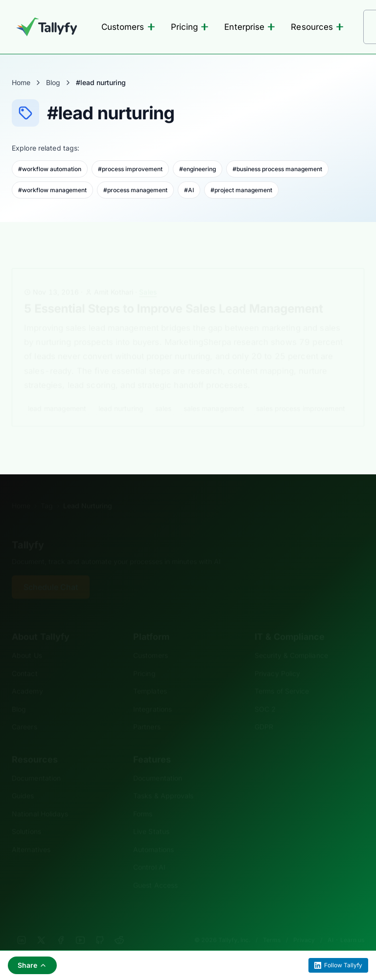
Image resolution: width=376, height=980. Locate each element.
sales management (214, 393)
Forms (143, 799)
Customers (128, 27)
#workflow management (52, 190)
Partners (147, 712)
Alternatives (31, 835)
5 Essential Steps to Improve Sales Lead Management (174, 294)
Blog (53, 82)
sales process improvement (301, 393)
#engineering (198, 169)
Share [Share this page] (32, 965)
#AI (189, 190)
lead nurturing (121, 393)
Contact (25, 658)
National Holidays (40, 799)
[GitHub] (100, 925)
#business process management (277, 169)
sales (164, 393)
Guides (23, 781)
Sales (148, 277)
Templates (150, 676)
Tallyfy (28, 530)
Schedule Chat (51, 572)
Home (21, 82)
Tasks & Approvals (163, 781)
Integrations (153, 694)
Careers (24, 712)
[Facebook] (61, 925)
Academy (27, 676)
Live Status (151, 816)
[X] (41, 925)
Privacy (304, 925)
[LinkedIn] (22, 925)
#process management (135, 190)
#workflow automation (50, 169)
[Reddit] (119, 925)
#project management (241, 190)
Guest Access (155, 870)
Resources (317, 27)
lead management (57, 393)
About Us (27, 640)
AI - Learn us (346, 925)
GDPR (264, 712)
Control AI (149, 852)
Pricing (190, 27)
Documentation (36, 763)
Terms (272, 925)
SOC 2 (265, 694)
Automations (153, 835)
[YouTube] (80, 925)
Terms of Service (282, 676)
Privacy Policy (277, 658)
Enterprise (250, 27)
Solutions (26, 816)
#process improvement (130, 169)
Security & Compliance (291, 640)
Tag (47, 491)
